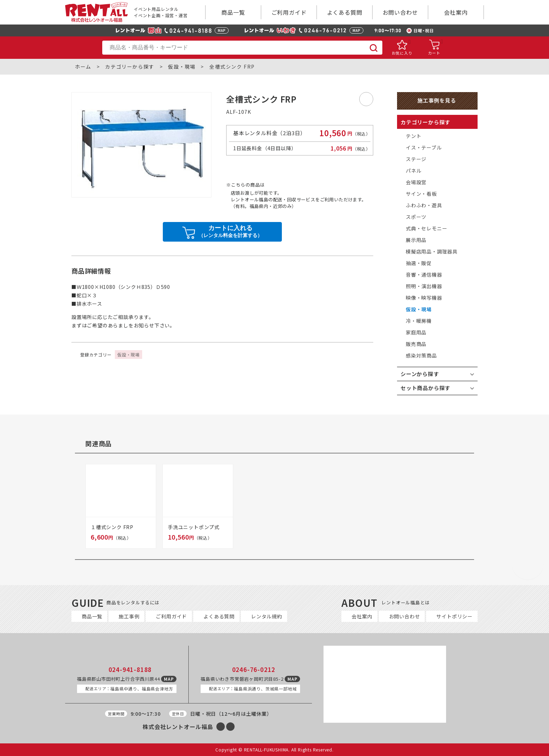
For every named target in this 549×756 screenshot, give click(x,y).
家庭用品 (416, 332)
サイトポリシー (454, 616)
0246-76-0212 (254, 670)
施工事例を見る (437, 100)
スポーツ (416, 217)
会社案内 (456, 12)
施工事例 (129, 616)
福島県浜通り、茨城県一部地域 (253, 689)
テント (414, 136)
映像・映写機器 (424, 298)
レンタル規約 (267, 616)
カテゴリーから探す (130, 67)
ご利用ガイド (289, 12)
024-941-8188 (130, 670)
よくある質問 (345, 12)
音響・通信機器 (424, 275)
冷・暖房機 (419, 321)
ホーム (83, 67)
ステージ (416, 159)
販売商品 (416, 344)
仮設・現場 (182, 67)
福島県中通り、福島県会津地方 (129, 689)
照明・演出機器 (424, 286)
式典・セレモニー (426, 228)
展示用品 (416, 240)
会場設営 (416, 182)
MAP (222, 30)
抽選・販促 (419, 263)
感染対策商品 (421, 355)
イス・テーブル (424, 147)
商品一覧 (233, 12)
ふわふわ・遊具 (424, 205)
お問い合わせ (400, 12)
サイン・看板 (421, 194)
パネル (414, 171)
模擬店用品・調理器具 (432, 251)
